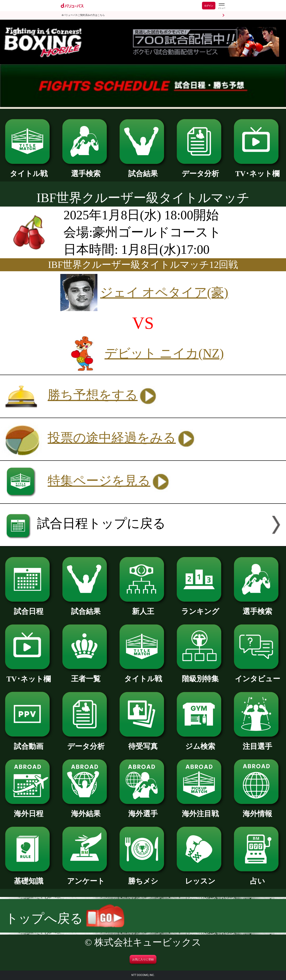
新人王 (143, 608)
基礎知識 (29, 877)
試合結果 (143, 170)
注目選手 (257, 743)
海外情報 (257, 810)
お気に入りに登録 (143, 959)
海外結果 (86, 810)
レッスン (200, 877)
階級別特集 (200, 675)
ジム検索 (200, 743)
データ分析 (200, 170)
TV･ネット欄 (257, 170)
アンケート (86, 877)
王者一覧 (86, 675)
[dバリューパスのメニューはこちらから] (221, 6)
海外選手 (143, 810)
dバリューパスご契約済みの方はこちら (83, 15)
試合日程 (29, 608)
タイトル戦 (29, 170)
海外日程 (29, 810)
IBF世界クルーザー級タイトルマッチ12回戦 (143, 265)
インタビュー (257, 675)
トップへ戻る (65, 918)
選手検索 (86, 170)
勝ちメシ (143, 877)
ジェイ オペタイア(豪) (164, 292)
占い (257, 877)
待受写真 (143, 743)
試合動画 (29, 743)
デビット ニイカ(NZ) (164, 353)
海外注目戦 (200, 810)
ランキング (200, 608)
